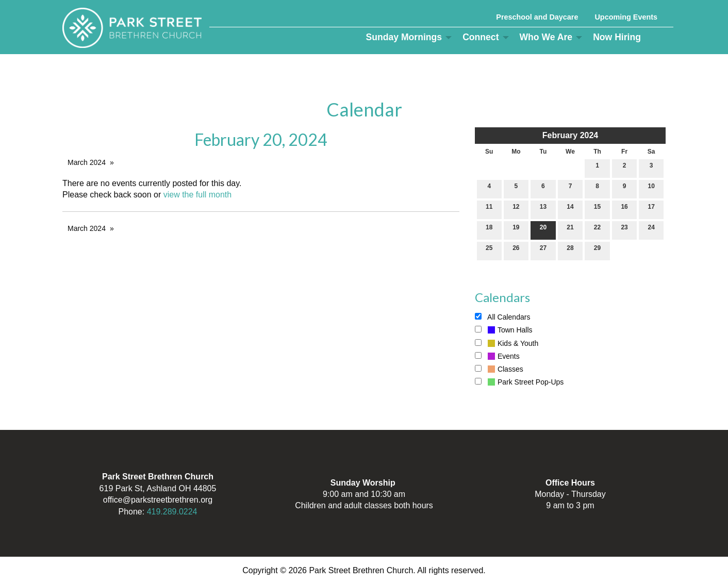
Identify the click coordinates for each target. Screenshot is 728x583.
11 (489, 209)
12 (516, 209)
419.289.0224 (172, 512)
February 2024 (570, 135)
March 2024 (87, 162)
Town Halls (504, 330)
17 (651, 209)
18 (489, 230)
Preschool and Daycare (537, 17)
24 (651, 230)
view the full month (198, 195)
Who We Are (546, 37)
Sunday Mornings (404, 37)
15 (597, 209)
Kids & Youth (507, 343)
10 (651, 188)
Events (497, 356)
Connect (481, 37)
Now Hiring (617, 37)
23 (624, 230)
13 (543, 209)
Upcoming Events (626, 17)
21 (570, 230)
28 (570, 250)
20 (543, 230)
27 (543, 250)
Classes (499, 369)
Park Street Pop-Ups (519, 382)
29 (597, 250)
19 (516, 230)
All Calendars (502, 317)
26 (516, 250)
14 (570, 209)
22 (597, 230)
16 (624, 209)
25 (489, 250)
